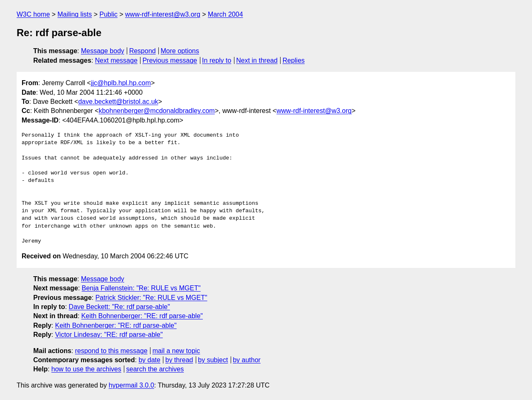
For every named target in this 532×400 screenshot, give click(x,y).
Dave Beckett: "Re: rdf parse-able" (119, 307)
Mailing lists (75, 14)
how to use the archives (86, 369)
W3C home (33, 14)
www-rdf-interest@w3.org (163, 14)
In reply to (217, 60)
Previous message (170, 60)
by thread (179, 360)
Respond (143, 51)
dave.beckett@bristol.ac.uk (118, 102)
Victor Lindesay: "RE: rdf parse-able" (109, 335)
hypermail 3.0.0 (131, 385)
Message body (103, 51)
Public (108, 14)
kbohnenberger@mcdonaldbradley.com (156, 111)
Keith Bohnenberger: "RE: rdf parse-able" (142, 316)
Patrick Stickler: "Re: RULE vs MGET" (151, 298)
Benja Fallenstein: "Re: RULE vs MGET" (141, 288)
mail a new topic (176, 351)
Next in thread (257, 60)
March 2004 (225, 14)
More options (180, 51)
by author (247, 360)
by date (149, 360)
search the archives (155, 369)
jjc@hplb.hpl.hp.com (121, 83)
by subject (213, 360)
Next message (116, 60)
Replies (294, 60)
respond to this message (111, 351)
